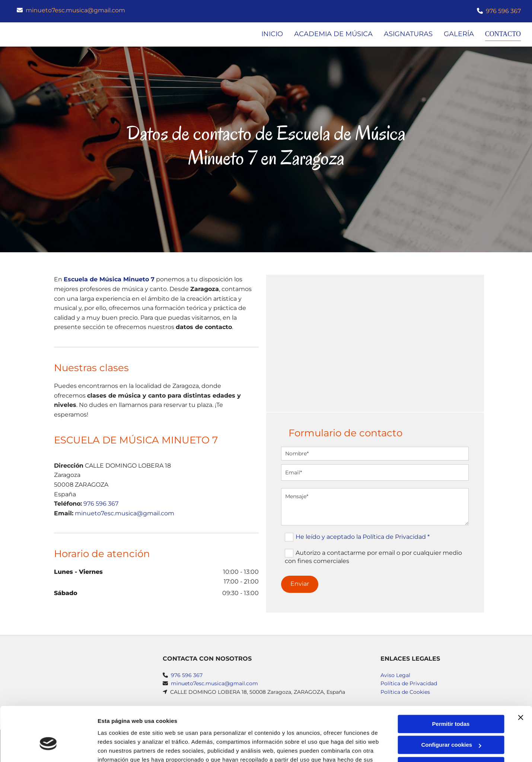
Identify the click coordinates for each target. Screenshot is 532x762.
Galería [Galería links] (457, 34)
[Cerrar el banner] (520, 676)
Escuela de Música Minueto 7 (109, 280)
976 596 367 (503, 11)
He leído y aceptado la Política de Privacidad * (363, 537)
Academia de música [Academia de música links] (331, 34)
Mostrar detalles (119, 747)
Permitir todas (451, 682)
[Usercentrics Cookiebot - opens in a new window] (48, 747)
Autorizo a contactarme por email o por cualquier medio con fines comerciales (373, 557)
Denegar (451, 724)
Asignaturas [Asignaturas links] (406, 34)
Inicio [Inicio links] (270, 34)
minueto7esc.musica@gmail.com (75, 10)
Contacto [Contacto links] (502, 34)
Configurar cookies (451, 703)
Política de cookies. (152, 727)
